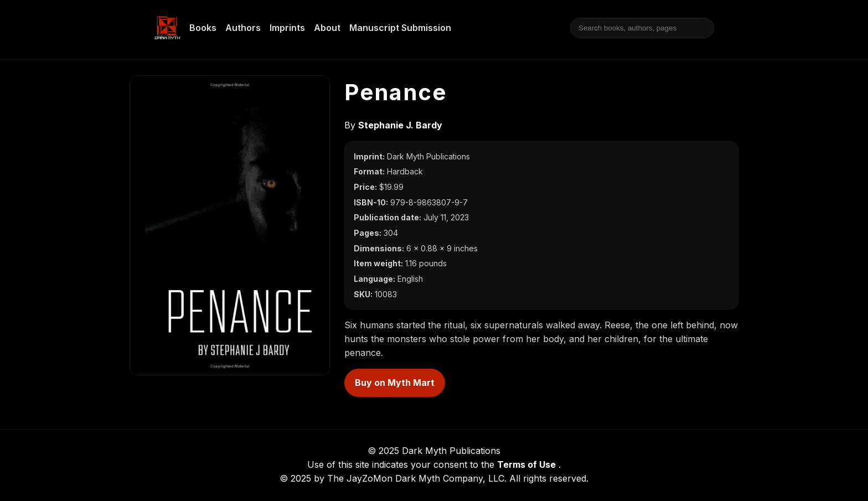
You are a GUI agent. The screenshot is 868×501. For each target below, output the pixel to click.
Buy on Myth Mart (395, 383)
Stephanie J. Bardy (400, 125)
